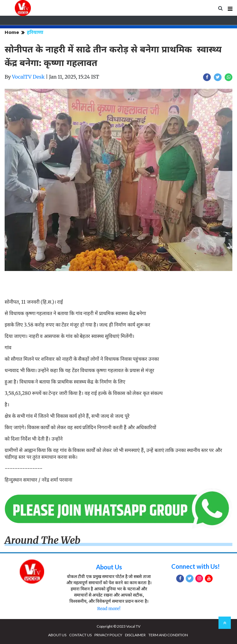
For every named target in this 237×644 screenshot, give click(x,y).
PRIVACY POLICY (108, 635)
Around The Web (43, 540)
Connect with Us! (195, 566)
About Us (109, 567)
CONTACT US (80, 635)
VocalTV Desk (28, 77)
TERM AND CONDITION (168, 635)
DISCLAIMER (135, 635)
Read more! (109, 609)
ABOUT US (57, 635)
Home (12, 32)
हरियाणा (35, 32)
